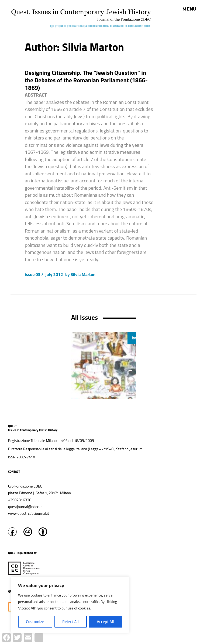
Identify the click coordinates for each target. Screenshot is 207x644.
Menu (189, 9)
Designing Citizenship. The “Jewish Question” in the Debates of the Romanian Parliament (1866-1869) (86, 80)
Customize (35, 621)
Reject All (70, 621)
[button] (131, 366)
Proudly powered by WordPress (95, 641)
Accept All (105, 621)
